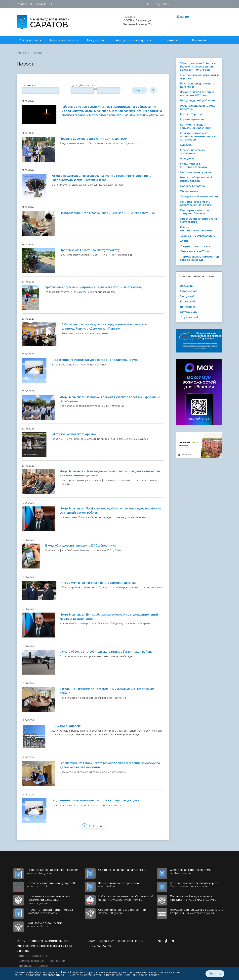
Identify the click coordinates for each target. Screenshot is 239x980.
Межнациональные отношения (193, 152)
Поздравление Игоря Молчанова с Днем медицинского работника (107, 213)
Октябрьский (189, 312)
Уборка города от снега (196, 246)
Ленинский (187, 307)
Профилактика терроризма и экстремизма (199, 220)
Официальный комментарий (199, 196)
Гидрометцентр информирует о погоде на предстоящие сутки (96, 360)
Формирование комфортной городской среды (199, 258)
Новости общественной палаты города (196, 179)
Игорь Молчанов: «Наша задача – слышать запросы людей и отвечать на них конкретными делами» (110, 473)
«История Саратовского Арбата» (74, 434)
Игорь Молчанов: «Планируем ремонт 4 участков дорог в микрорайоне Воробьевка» (110, 399)
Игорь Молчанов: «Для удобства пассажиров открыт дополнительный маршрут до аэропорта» (109, 617)
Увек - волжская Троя (194, 251)
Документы (96, 40)
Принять (215, 974)
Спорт (184, 241)
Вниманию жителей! (66, 726)
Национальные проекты (196, 172)
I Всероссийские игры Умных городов (199, 77)
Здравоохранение (192, 119)
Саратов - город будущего (198, 236)
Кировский (187, 302)
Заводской (187, 296)
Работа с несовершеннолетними (196, 229)
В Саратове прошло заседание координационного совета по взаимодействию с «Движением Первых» (104, 327)
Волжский (187, 286)
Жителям (182, 17)
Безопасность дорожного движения (197, 85)
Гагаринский (189, 291)
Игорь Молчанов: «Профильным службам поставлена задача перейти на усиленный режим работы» (110, 511)
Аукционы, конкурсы (132, 40)
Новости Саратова (192, 186)
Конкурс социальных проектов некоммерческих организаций (198, 136)
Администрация (62, 40)
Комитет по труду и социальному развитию (196, 126)
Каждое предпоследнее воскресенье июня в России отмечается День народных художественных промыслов (101, 178)
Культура (186, 145)
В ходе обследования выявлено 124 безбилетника (80, 546)
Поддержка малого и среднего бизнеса (194, 212)
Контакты (199, 40)
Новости (37, 53)
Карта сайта (39, 956)
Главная (21, 53)
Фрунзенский (189, 317)
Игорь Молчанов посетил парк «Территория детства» (99, 583)
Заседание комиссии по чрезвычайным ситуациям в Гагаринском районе (107, 691)
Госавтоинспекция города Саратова (198, 107)
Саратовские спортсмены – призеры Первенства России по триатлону (93, 287)
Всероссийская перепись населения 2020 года (197, 94)
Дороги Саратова (192, 114)
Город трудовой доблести (197, 101)
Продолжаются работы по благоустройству (90, 250)
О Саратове (29, 40)
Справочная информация (34, 4)
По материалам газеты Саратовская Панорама (196, 203)
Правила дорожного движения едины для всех (93, 139)
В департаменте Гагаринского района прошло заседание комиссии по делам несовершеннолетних (110, 765)
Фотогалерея (170, 40)
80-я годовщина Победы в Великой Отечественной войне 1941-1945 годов (198, 67)
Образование (189, 191)
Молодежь (187, 159)
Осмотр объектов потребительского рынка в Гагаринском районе (106, 652)
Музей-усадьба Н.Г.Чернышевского (193, 166)
